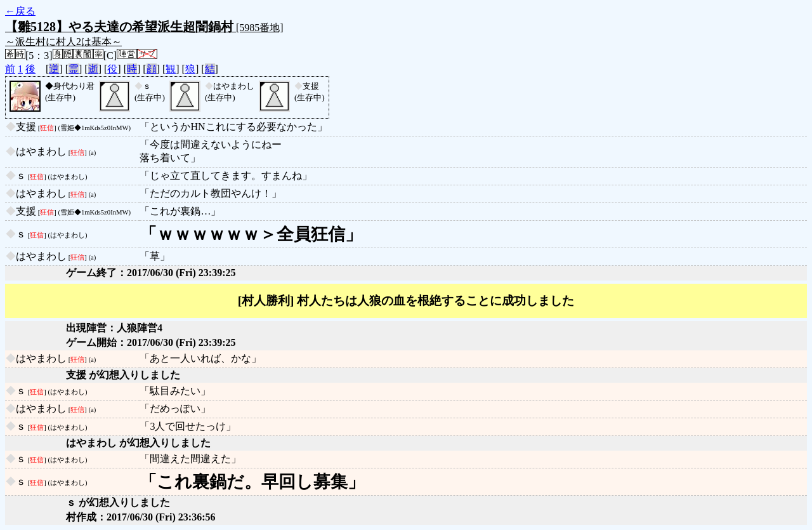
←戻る (20, 11)
